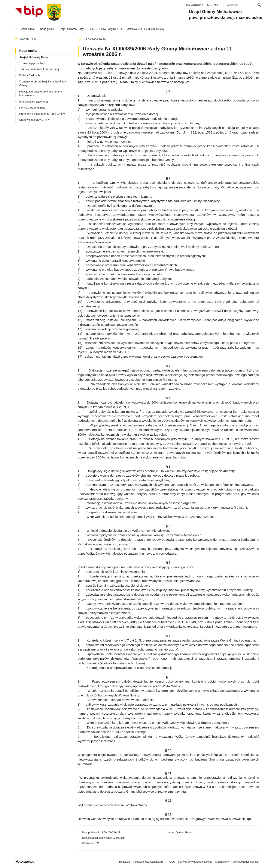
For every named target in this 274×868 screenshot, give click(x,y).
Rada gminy (28, 51)
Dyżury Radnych (29, 75)
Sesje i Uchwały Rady (34, 57)
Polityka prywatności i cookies (195, 862)
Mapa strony (195, 5)
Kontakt (213, 5)
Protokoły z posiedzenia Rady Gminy (42, 114)
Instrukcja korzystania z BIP (149, 862)
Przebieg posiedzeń (34, 63)
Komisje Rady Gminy (32, 108)
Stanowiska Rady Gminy (34, 120)
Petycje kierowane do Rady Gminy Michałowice (41, 94)
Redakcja (125, 862)
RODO (171, 862)
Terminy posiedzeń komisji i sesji (39, 69)
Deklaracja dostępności (246, 862)
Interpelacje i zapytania (34, 102)
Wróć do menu (28, 39)
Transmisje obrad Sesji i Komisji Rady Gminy (43, 84)
